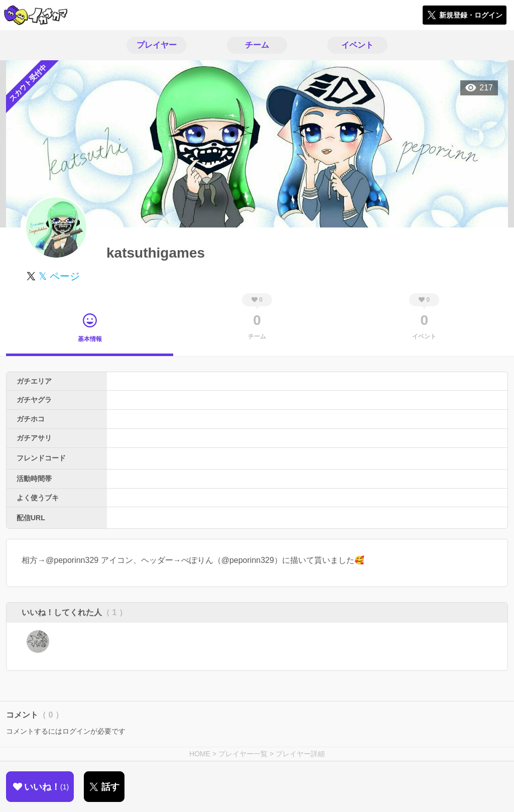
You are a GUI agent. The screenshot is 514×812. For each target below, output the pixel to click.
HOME (200, 754)
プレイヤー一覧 (243, 754)
